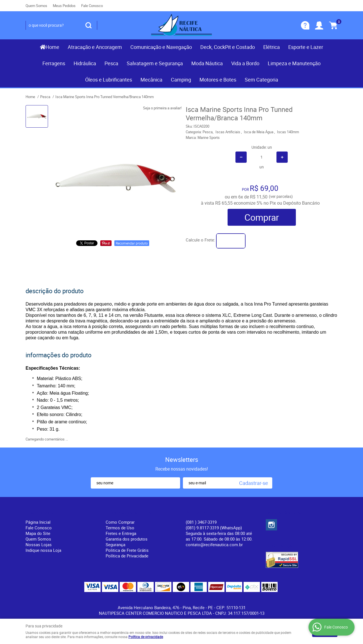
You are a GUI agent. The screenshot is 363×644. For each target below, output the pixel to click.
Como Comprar (120, 522)
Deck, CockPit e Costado (228, 47)
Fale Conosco (92, 6)
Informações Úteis (129, 513)
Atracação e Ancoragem (95, 47)
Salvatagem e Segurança (155, 63)
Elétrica (272, 47)
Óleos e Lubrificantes (109, 80)
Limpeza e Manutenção (294, 63)
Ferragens (54, 63)
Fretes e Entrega (121, 533)
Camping (181, 80)
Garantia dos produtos (127, 539)
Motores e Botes (218, 80)
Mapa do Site (38, 533)
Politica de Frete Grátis (127, 550)
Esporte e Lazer (306, 47)
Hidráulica (85, 63)
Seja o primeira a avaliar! (162, 108)
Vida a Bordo (245, 63)
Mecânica (151, 80)
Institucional (41, 513)
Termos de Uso (120, 528)
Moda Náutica (207, 63)
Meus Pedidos (64, 6)
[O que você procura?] (89, 25)
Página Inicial (38, 522)
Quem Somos (36, 6)
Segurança (115, 544)
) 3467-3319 (201, 522)
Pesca (111, 63)
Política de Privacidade (127, 556)
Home (52, 47)
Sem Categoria (261, 80)
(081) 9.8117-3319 (214, 528)
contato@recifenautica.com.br (214, 544)
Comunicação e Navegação (161, 47)
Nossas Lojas (39, 544)
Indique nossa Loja (43, 550)
